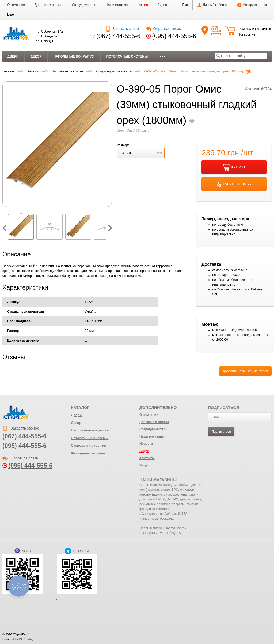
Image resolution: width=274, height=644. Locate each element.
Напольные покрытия (74, 56)
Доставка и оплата (48, 5)
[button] (11, 14)
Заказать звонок (123, 29)
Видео (162, 5)
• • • (162, 56)
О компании (16, 5)
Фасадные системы (88, 453)
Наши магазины (117, 5)
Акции (143, 5)
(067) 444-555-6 (118, 36)
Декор (36, 56)
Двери (13, 56)
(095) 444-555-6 (174, 36)
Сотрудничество (84, 5)
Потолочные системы (127, 56)
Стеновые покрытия (89, 445)
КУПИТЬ (234, 167)
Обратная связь (163, 29)
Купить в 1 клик (234, 184)
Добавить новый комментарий (246, 371)
